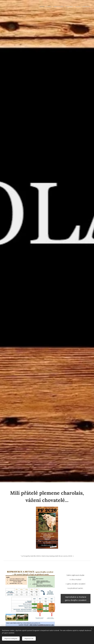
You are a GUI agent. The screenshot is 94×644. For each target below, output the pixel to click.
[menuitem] (41, 7)
